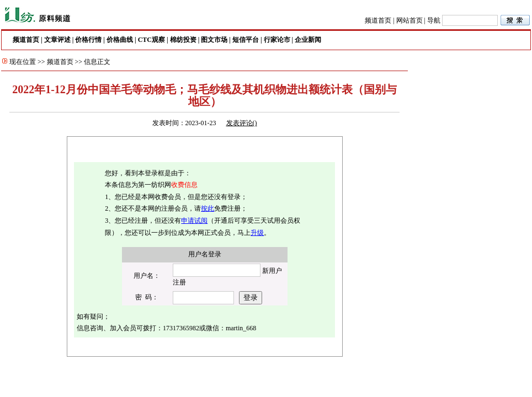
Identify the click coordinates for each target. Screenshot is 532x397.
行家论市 (277, 40)
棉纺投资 (183, 40)
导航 (434, 20)
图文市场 (214, 40)
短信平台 (246, 40)
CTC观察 (151, 40)
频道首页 (378, 20)
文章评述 (57, 40)
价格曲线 (120, 40)
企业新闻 (308, 40)
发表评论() (242, 123)
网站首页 (409, 20)
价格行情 (88, 40)
